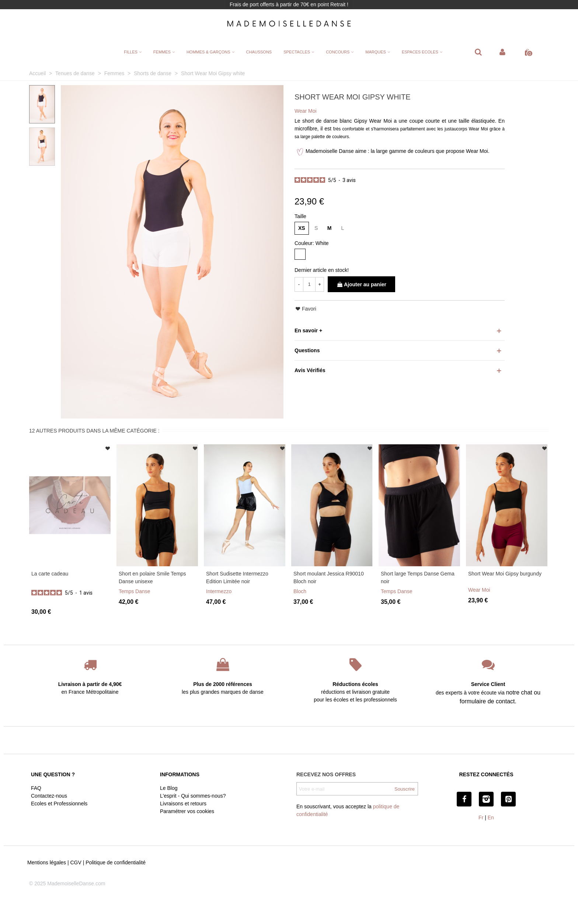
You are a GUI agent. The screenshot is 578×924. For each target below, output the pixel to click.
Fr (481, 818)
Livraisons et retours (183, 804)
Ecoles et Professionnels (59, 804)
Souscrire (405, 789)
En (491, 818)
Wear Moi (479, 590)
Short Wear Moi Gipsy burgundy (505, 574)
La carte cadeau (50, 574)
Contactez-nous (49, 796)
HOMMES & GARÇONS (208, 52)
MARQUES (376, 52)
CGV (76, 862)
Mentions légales (47, 862)
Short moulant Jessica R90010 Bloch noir (329, 577)
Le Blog (169, 788)
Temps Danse (135, 591)
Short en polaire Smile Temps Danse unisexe (152, 577)
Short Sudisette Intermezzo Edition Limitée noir (237, 577)
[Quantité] (309, 284)
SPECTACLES (297, 52)
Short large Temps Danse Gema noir (418, 577)
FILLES (131, 52)
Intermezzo (219, 591)
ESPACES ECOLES (420, 52)
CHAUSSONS (259, 52)
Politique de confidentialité (116, 862)
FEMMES (162, 52)
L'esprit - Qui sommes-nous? (193, 796)
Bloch (300, 591)
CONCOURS (338, 52)
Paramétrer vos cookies (187, 811)
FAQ (36, 788)
